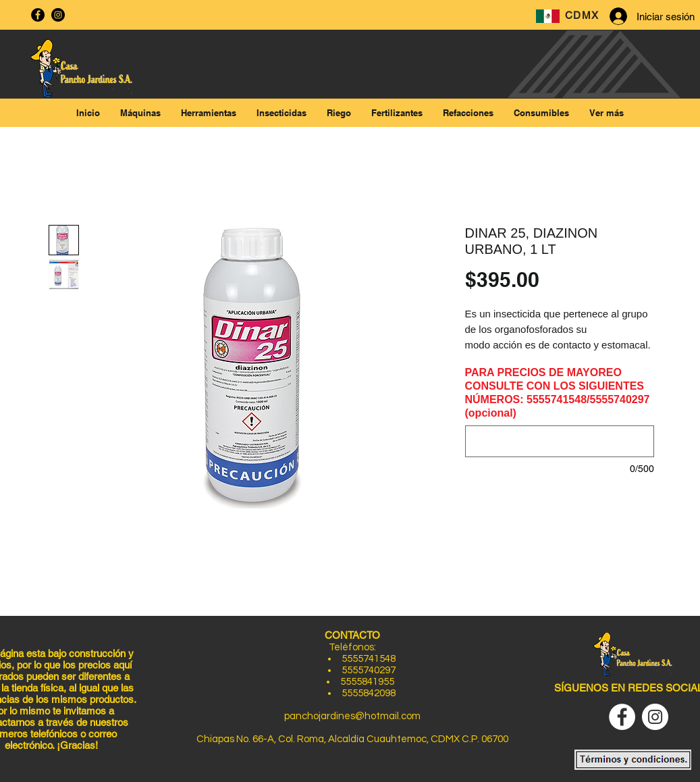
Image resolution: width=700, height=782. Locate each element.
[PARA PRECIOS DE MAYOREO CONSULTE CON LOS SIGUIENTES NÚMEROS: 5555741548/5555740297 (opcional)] (560, 441)
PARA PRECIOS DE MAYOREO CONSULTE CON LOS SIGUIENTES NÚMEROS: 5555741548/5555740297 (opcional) (558, 393)
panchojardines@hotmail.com (352, 716)
